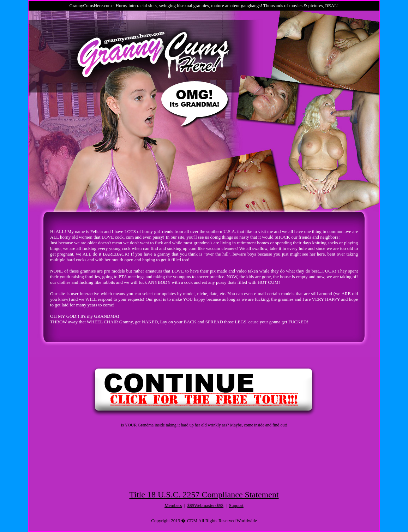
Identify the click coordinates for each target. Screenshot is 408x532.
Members (173, 505)
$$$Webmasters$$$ (205, 505)
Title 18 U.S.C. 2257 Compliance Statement (204, 495)
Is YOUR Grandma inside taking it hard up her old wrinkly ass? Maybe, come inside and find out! (204, 425)
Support (236, 505)
